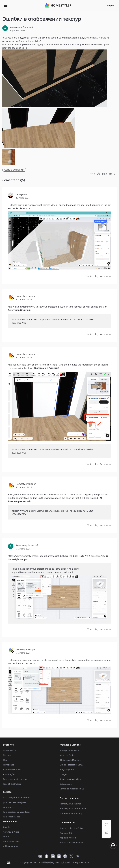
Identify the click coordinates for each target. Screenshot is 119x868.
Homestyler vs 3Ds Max (70, 804)
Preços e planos (67, 770)
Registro (111, 5)
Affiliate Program (11, 846)
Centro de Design (14, 170)
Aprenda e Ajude (11, 832)
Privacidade (9, 765)
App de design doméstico (71, 828)
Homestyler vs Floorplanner (73, 808)
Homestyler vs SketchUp (71, 813)
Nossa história (10, 750)
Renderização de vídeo (70, 779)
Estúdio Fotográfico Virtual (72, 765)
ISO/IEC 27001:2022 (12, 784)
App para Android (68, 838)
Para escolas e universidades (17, 812)
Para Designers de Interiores (16, 797)
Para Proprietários (12, 817)
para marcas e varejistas (15, 802)
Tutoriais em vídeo (12, 841)
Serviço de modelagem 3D (72, 789)
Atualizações (9, 774)
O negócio (64, 774)
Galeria (7, 827)
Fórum (6, 837)
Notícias (7, 755)
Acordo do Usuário (12, 770)
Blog (5, 760)
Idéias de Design (67, 755)
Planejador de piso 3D (70, 750)
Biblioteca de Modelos (70, 760)
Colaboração (66, 784)
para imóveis (9, 807)
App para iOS (66, 833)
